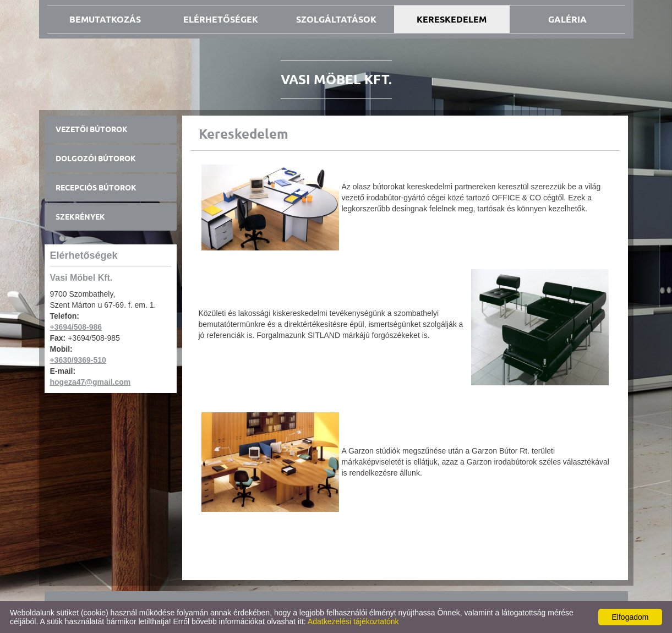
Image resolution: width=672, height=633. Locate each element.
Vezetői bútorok (92, 129)
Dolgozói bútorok (96, 159)
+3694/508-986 (76, 327)
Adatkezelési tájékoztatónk (353, 621)
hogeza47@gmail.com (91, 382)
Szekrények (80, 217)
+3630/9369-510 (78, 360)
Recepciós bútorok (96, 188)
